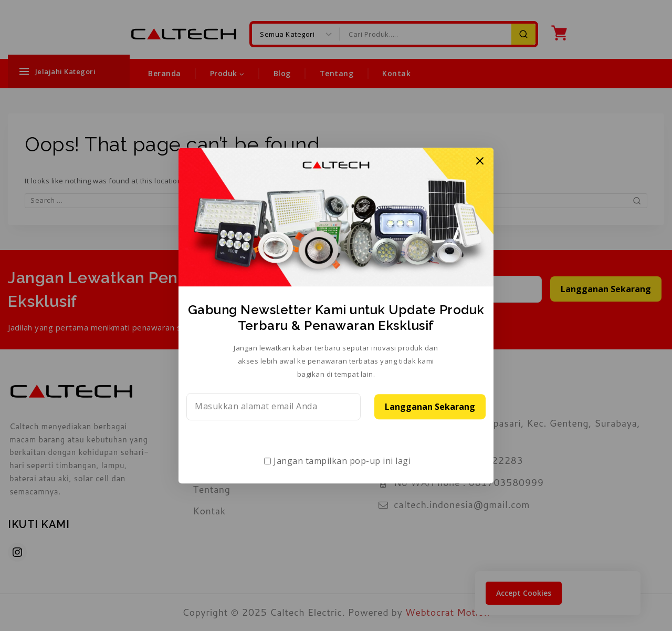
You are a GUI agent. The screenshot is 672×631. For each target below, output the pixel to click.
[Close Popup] (480, 161)
